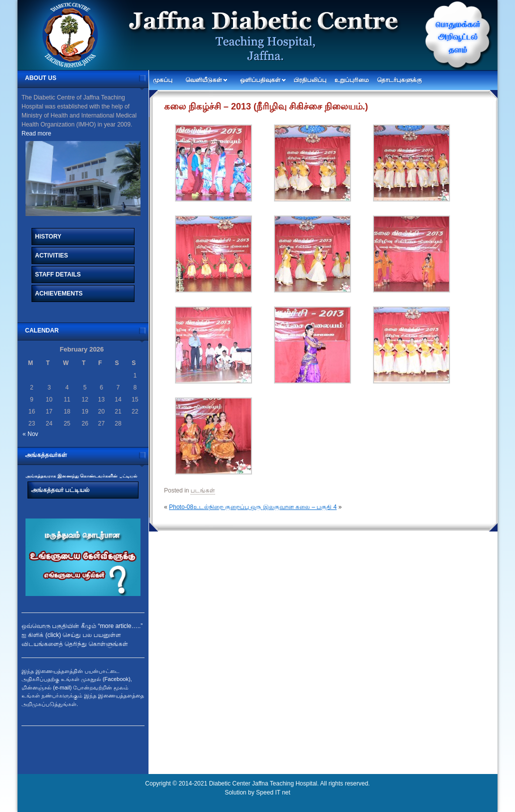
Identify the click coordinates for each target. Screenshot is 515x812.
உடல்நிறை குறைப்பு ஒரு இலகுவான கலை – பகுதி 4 (265, 507)
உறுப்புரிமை (352, 80)
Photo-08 (181, 507)
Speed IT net (273, 792)
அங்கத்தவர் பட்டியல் (60, 490)
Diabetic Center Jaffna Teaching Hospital (263, 783)
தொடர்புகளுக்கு (399, 80)
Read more (36, 133)
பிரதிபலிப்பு (310, 80)
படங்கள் (203, 490)
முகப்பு (163, 80)
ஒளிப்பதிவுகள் (260, 80)
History (48, 236)
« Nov (30, 434)
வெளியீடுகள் (204, 80)
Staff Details (58, 274)
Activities (51, 255)
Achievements (59, 293)
